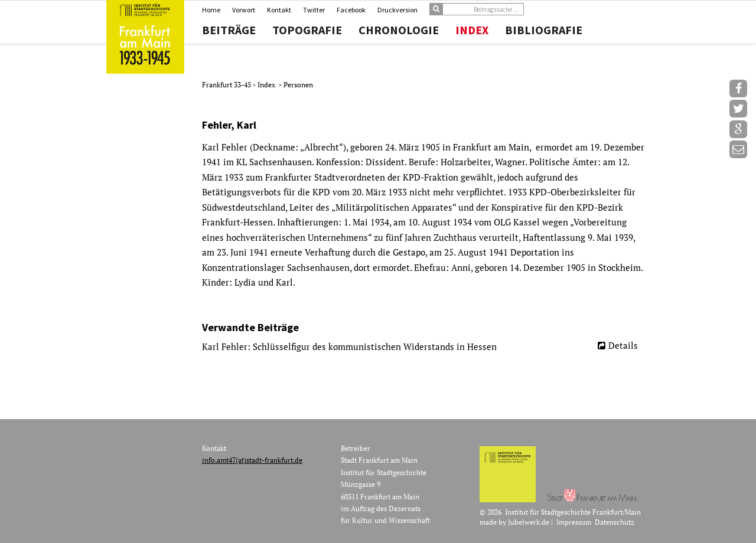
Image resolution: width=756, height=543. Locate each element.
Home (211, 10)
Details (623, 345)
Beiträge (229, 30)
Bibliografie (544, 30)
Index (472, 30)
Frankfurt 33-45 (227, 85)
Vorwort (244, 10)
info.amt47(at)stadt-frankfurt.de (252, 460)
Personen (298, 85)
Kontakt (279, 10)
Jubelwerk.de (529, 522)
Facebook (351, 10)
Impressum (574, 522)
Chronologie (399, 30)
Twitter (314, 10)
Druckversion (397, 10)
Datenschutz (615, 522)
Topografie (307, 30)
